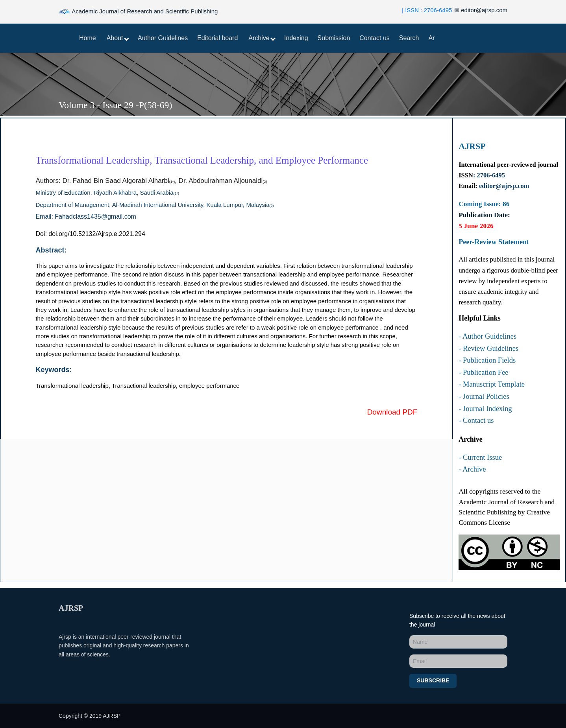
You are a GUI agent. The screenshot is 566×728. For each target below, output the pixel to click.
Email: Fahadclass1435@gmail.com (86, 217)
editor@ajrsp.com (481, 10)
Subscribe (433, 680)
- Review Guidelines (488, 348)
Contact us (374, 38)
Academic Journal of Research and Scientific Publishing (138, 12)
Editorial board (217, 38)
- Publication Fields (487, 360)
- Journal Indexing (485, 409)
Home (88, 38)
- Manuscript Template (492, 384)
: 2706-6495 (489, 175)
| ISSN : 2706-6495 (427, 10)
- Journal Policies (484, 396)
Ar (432, 38)
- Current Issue (480, 457)
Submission (334, 38)
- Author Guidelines (487, 336)
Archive (262, 38)
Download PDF (392, 412)
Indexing (296, 38)
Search (409, 38)
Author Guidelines (163, 38)
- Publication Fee (483, 372)
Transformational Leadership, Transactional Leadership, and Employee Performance (202, 160)
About (118, 38)
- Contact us (476, 420)
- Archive (472, 469)
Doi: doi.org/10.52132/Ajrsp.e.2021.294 (90, 234)
